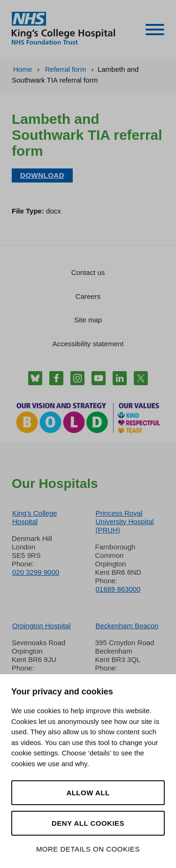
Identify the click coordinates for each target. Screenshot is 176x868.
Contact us (88, 272)
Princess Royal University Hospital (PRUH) (125, 522)
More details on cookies (88, 849)
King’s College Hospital (35, 517)
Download (42, 175)
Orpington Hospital (41, 626)
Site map (88, 320)
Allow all (88, 793)
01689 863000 (118, 589)
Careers (88, 296)
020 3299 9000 (36, 572)
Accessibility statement (88, 344)
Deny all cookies (88, 823)
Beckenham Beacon (127, 626)
